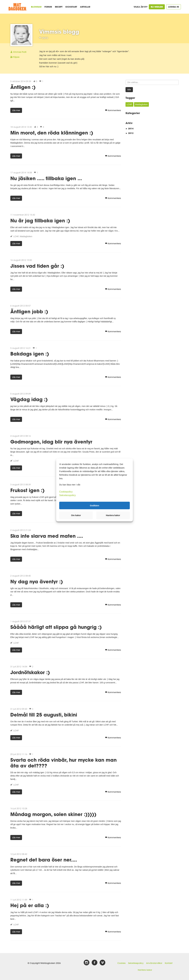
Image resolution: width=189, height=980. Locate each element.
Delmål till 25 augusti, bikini (44, 715)
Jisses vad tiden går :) (37, 266)
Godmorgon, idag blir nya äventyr (51, 442)
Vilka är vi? (140, 7)
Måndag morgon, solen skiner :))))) (53, 814)
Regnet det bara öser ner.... (44, 860)
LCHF (16, 236)
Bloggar (36, 7)
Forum (48, 7)
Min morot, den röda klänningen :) (52, 133)
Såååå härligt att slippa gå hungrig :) (56, 627)
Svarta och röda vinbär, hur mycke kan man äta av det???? (63, 763)
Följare (15, 57)
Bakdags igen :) (30, 354)
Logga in (174, 7)
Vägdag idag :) (29, 399)
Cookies (121, 963)
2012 (129, 133)
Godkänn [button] (94, 505)
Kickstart (71, 7)
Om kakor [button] (76, 515)
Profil (18, 52)
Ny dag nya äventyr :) (37, 581)
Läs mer (16, 110)
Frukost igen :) (27, 490)
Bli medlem (157, 7)
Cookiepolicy (66, 492)
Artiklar (85, 7)
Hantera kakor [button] (113, 515)
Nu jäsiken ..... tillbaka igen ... (46, 178)
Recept (59, 7)
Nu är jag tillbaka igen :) (40, 220)
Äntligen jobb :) (29, 311)
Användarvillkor (154, 963)
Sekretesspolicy (136, 963)
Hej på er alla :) (30, 905)
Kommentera (113, 110)
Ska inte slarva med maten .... (47, 536)
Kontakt (169, 963)
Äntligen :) (23, 87)
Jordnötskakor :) (30, 672)
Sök (129, 90)
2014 (129, 128)
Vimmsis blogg (59, 32)
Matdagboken (26, 236)
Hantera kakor (145, 970)
